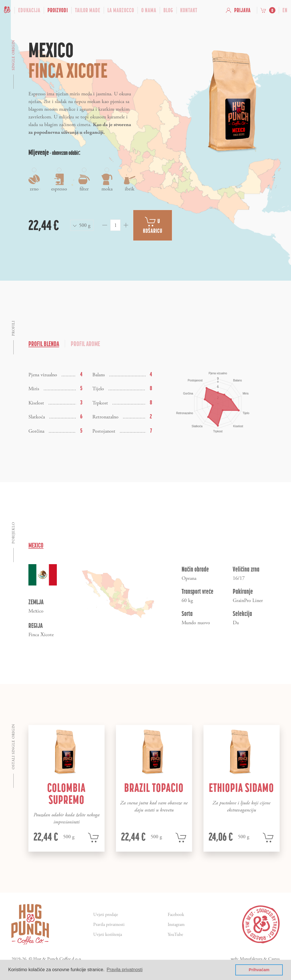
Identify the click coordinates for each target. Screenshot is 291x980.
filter (84, 180)
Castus (274, 959)
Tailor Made (88, 10)
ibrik (130, 180)
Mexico (36, 545)
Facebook (176, 915)
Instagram (176, 925)
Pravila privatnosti (109, 925)
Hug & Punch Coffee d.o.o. (58, 959)
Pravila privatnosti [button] (124, 970)
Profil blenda (44, 344)
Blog (168, 10)
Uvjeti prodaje (106, 915)
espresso (59, 180)
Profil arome (85, 344)
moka (107, 180)
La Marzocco (121, 10)
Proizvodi (58, 10)
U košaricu (153, 225)
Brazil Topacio (154, 788)
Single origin (13, 55)
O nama (149, 10)
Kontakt (189, 10)
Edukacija (29, 10)
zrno (34, 180)
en (285, 10)
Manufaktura (251, 959)
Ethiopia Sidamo (241, 788)
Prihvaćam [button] (259, 970)
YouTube (175, 935)
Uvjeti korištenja (108, 935)
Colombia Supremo (66, 794)
